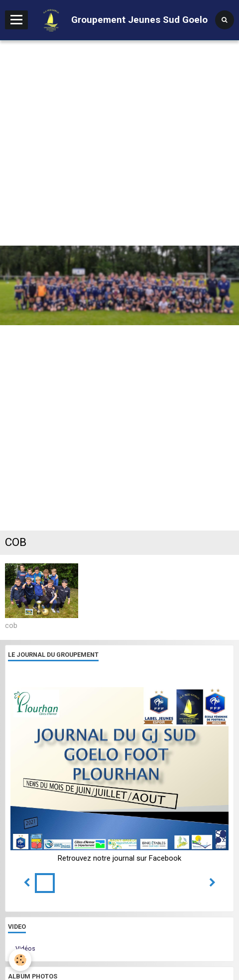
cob (11, 625)
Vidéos (25, 948)
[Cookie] (20, 960)
